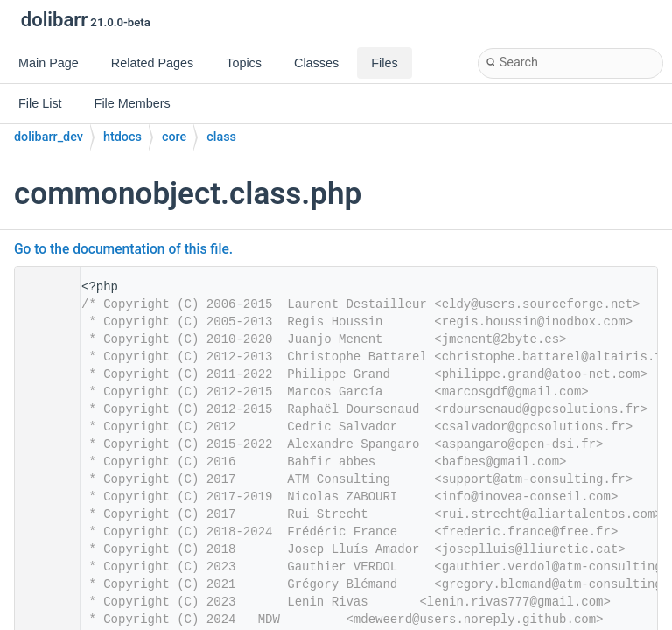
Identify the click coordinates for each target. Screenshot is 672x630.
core (174, 137)
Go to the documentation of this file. (123, 249)
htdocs (122, 137)
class (221, 137)
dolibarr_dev (49, 137)
